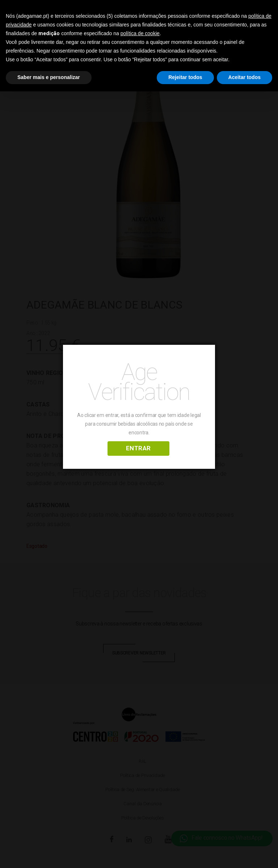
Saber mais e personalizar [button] (49, 77)
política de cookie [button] (140, 33)
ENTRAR (138, 448)
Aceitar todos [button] (245, 77)
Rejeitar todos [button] (185, 77)
